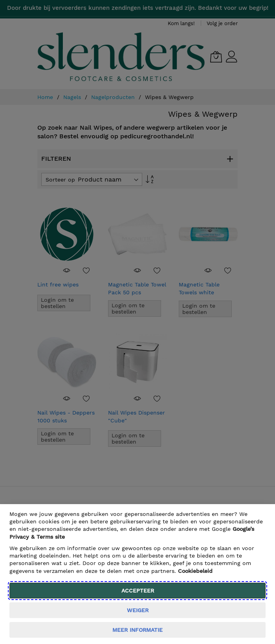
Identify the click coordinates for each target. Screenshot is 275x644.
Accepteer (138, 591)
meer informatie (137, 630)
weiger (138, 610)
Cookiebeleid (195, 571)
